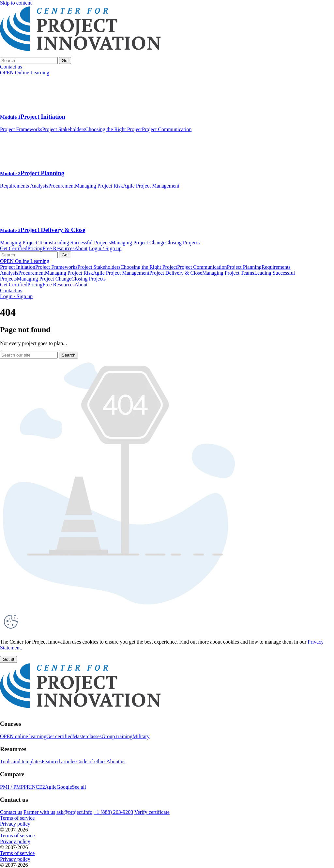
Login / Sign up (105, 248)
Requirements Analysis (24, 186)
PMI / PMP (12, 787)
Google (64, 787)
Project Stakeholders (64, 129)
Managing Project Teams (26, 243)
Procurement (62, 186)
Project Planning (32, 173)
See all (79, 787)
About (81, 248)
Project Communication (167, 129)
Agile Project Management (151, 186)
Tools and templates (21, 761)
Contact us (11, 290)
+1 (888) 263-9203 (113, 812)
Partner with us (39, 812)
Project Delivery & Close (43, 230)
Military (141, 736)
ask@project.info (74, 812)
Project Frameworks (21, 129)
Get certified (59, 736)
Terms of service (17, 818)
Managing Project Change (138, 243)
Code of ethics (91, 761)
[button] (8, 659)
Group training (117, 736)
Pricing (35, 248)
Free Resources (58, 248)
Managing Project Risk (99, 186)
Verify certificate (152, 812)
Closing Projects (182, 243)
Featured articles (59, 761)
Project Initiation (33, 117)
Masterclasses (87, 736)
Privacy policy (15, 824)
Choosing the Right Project (114, 129)
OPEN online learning (23, 736)
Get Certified (14, 248)
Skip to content (16, 3)
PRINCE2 (34, 787)
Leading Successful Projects (81, 243)
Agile (51, 787)
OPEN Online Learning (25, 73)
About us (116, 761)
